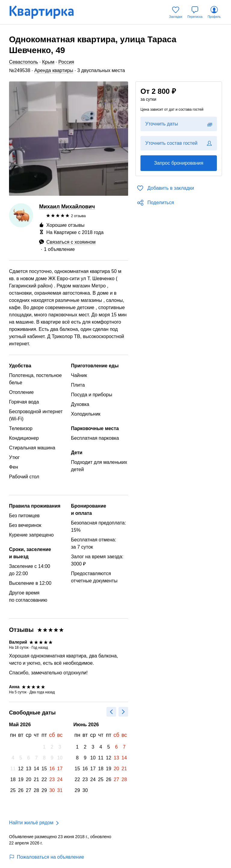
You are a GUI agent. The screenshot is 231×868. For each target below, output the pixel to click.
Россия (66, 62)
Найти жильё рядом (31, 823)
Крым (48, 62)
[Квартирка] (46, 12)
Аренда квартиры (54, 70)
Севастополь (24, 62)
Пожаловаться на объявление (46, 857)
